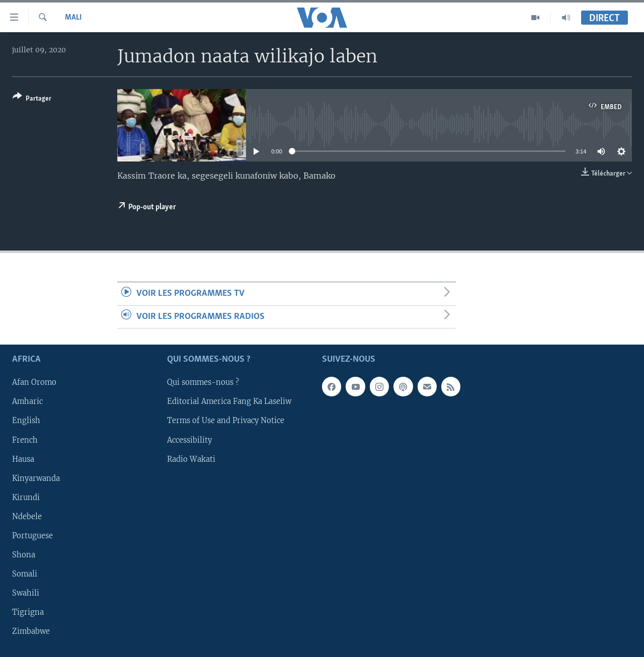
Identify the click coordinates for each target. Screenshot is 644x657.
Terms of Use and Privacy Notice (226, 421)
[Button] (32, 99)
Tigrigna (28, 612)
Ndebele (27, 517)
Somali (25, 574)
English (26, 421)
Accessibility (189, 440)
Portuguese (32, 536)
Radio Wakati (191, 459)
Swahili (26, 593)
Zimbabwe (31, 631)
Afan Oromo (34, 382)
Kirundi (26, 498)
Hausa (23, 459)
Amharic (27, 401)
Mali (73, 18)
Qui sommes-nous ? (203, 382)
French (25, 440)
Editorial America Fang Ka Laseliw (229, 401)
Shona (24, 555)
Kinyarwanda (36, 478)
